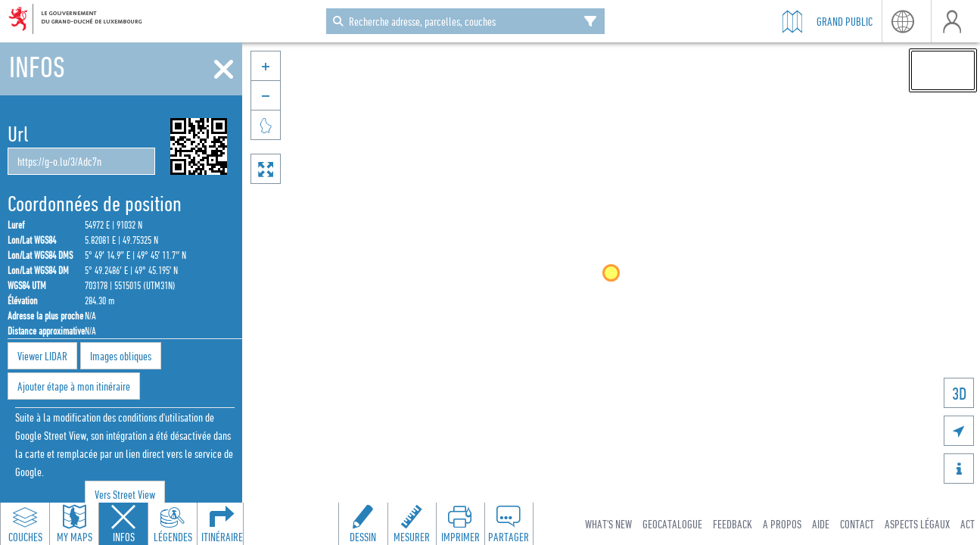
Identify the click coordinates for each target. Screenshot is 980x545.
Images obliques (121, 356)
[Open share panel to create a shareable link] (509, 524)
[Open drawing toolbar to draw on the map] (363, 524)
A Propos (782, 524)
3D (959, 393)
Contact (857, 524)
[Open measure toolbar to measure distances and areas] (412, 524)
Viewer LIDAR (42, 356)
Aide (821, 524)
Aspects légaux (917, 524)
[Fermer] (224, 70)
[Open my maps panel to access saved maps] (74, 524)
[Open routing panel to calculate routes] (222, 524)
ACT (968, 524)
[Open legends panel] (173, 524)
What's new (608, 524)
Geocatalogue (672, 524)
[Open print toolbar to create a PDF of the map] (460, 524)
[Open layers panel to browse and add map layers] (25, 524)
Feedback (733, 524)
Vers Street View (125, 494)
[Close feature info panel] (123, 524)
